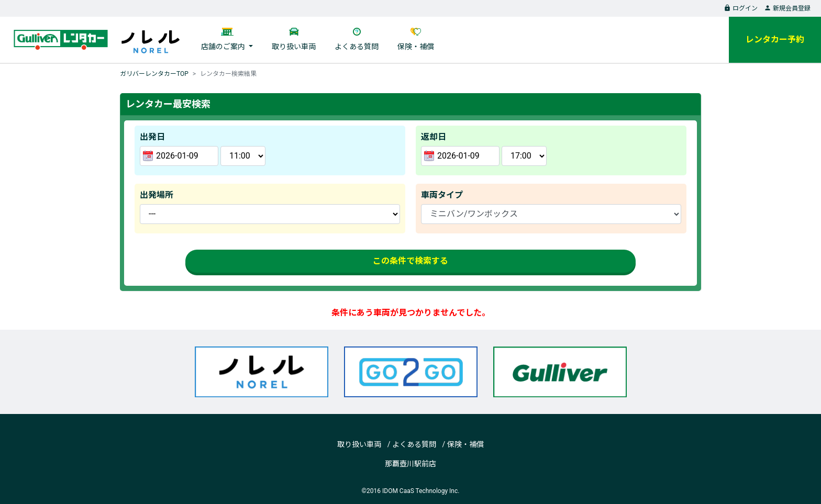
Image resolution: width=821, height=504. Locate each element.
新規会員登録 (787, 8)
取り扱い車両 (294, 47)
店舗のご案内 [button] (224, 47)
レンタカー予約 (775, 40)
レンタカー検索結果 (228, 74)
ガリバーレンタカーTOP (154, 74)
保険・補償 (416, 47)
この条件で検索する (410, 261)
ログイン (741, 8)
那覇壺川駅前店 (410, 464)
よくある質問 (357, 47)
